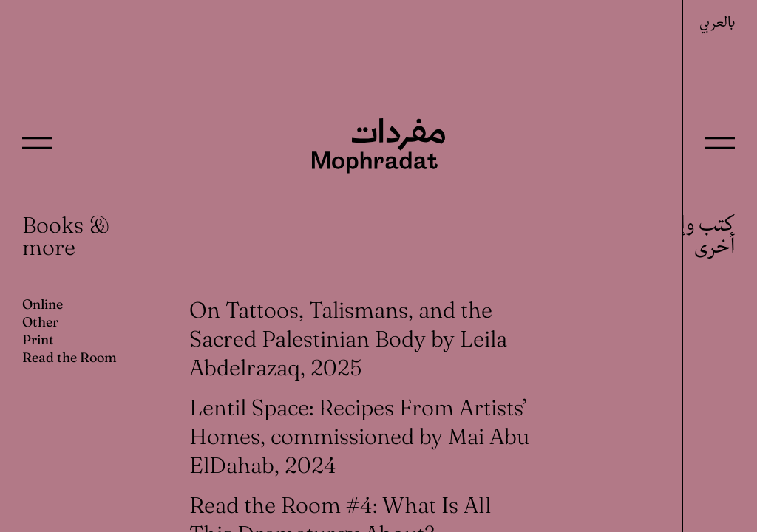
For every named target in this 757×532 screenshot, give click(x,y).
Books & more (66, 236)
